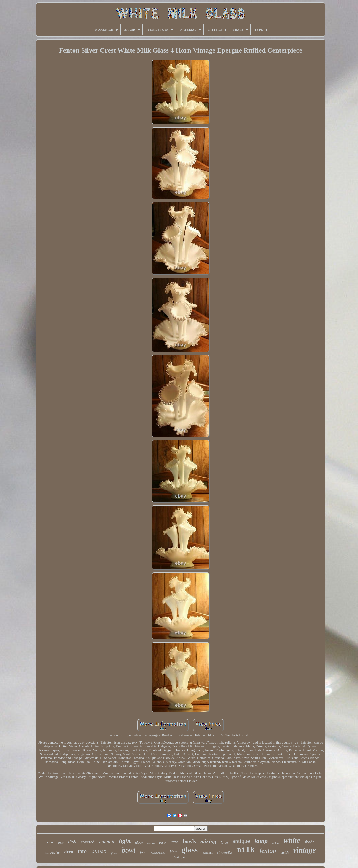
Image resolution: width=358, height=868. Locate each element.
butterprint (181, 857)
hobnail (107, 841)
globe (139, 842)
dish (72, 842)
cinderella (224, 852)
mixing (208, 841)
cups (175, 842)
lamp (261, 841)
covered (88, 842)
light (125, 841)
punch (163, 843)
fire (143, 852)
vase (50, 842)
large (224, 842)
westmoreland (157, 853)
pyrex (99, 851)
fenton (268, 851)
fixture (114, 853)
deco (69, 852)
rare (82, 851)
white (292, 840)
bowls (190, 841)
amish (285, 853)
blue (61, 843)
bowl (129, 850)
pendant (207, 853)
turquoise (53, 852)
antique (241, 841)
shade (309, 842)
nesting (151, 843)
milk (246, 850)
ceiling (276, 843)
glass (190, 850)
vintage (304, 850)
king (173, 852)
